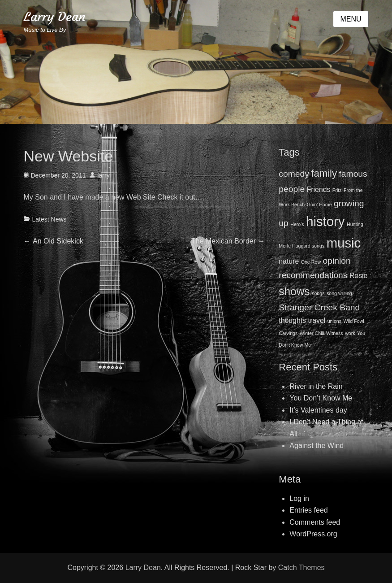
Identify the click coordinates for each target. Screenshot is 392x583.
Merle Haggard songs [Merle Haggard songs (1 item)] (302, 246)
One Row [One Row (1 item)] (311, 262)
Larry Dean (55, 17)
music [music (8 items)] (344, 243)
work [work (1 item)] (350, 333)
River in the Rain (316, 386)
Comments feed (315, 522)
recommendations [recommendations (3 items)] (313, 275)
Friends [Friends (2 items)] (319, 189)
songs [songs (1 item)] (318, 293)
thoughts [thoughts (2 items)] (292, 320)
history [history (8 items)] (325, 221)
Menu (351, 19)
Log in (299, 498)
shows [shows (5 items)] (294, 291)
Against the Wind (317, 446)
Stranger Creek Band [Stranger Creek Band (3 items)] (319, 307)
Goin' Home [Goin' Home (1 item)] (319, 204)
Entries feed (308, 510)
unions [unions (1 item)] (334, 321)
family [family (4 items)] (324, 173)
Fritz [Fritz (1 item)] (337, 190)
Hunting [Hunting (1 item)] (355, 224)
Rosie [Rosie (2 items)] (358, 276)
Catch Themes (302, 568)
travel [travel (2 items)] (317, 320)
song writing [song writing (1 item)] (339, 293)
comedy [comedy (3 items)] (294, 174)
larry (103, 175)
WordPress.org (313, 534)
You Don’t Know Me (321, 398)
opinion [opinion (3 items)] (337, 261)
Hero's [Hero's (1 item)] (297, 224)
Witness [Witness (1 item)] (335, 333)
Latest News (50, 219)
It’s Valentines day (318, 410)
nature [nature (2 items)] (289, 261)
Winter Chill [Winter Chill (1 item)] (312, 333)
